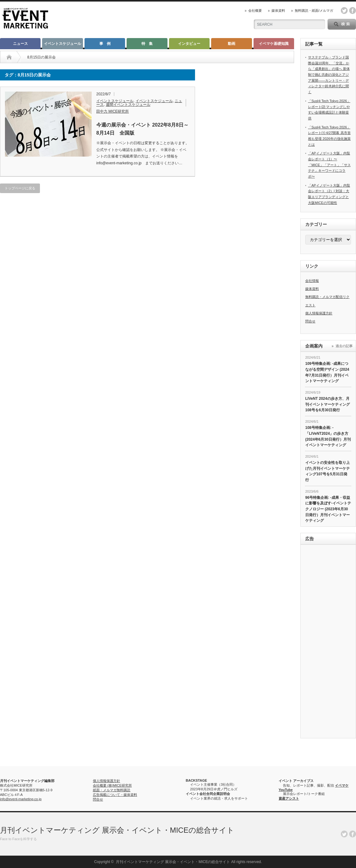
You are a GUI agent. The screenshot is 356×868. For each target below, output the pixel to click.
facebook (353, 11)
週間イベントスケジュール (128, 105)
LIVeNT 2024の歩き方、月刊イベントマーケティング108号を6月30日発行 (328, 404)
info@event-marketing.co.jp (21, 799)
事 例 (105, 44)
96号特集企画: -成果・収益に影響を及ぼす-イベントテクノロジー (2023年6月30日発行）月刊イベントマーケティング (328, 509)
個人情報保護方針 (319, 313)
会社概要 (255, 11)
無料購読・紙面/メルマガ (314, 11)
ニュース (20, 44)
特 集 (147, 44)
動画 (232, 44)
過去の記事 (344, 346)
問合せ (310, 321)
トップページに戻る (20, 188)
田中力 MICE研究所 (113, 111)
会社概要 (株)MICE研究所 (112, 785)
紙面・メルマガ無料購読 (112, 790)
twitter (344, 11)
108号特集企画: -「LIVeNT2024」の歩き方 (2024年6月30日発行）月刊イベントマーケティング (328, 436)
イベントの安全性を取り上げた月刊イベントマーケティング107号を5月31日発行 (328, 471)
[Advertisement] (328, 642)
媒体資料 (278, 11)
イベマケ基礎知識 (274, 44)
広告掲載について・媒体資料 (115, 795)
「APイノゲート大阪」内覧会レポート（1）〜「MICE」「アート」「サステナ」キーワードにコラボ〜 (329, 165)
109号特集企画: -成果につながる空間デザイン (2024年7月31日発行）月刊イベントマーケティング (327, 372)
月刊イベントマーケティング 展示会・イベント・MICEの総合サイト (117, 830)
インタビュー (189, 44)
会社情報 (312, 281)
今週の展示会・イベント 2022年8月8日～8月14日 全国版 (142, 129)
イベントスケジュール (63, 44)
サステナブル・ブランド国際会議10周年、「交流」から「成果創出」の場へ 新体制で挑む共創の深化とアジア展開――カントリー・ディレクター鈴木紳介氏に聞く (329, 75)
